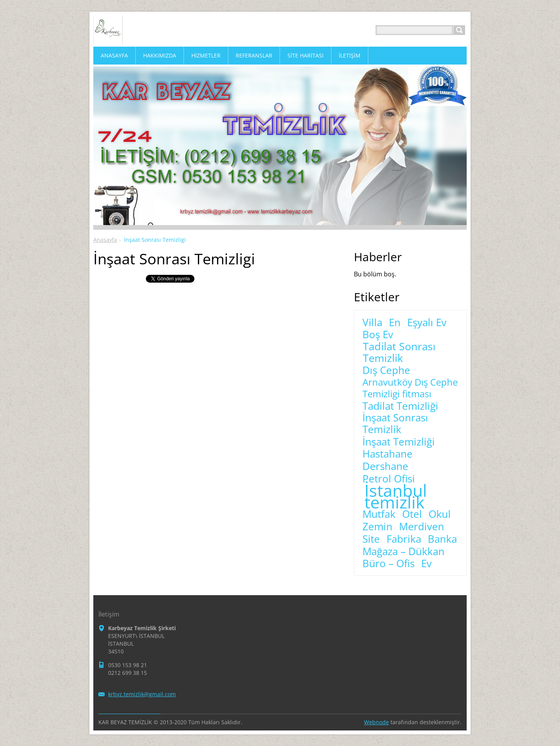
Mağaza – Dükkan (403, 552)
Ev (426, 564)
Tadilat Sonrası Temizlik (399, 352)
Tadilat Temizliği (400, 406)
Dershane (385, 466)
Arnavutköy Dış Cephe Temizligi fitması (410, 388)
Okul (440, 514)
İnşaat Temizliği (399, 442)
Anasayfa (105, 240)
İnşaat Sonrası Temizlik (395, 424)
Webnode (376, 722)
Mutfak (379, 514)
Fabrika (404, 539)
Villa (372, 323)
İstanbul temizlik (396, 496)
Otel (412, 514)
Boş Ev (378, 335)
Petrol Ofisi (389, 479)
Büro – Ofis (388, 564)
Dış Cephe (386, 370)
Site (371, 539)
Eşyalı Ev (427, 323)
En (395, 323)
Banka (442, 539)
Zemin (377, 527)
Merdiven (422, 527)
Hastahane (388, 454)
